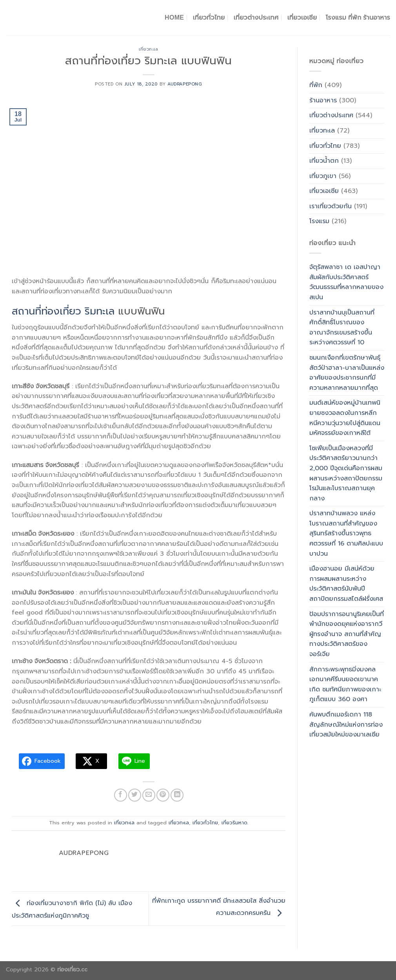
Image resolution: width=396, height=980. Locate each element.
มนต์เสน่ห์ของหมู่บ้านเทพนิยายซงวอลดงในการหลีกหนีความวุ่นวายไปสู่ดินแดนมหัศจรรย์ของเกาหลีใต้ (345, 418)
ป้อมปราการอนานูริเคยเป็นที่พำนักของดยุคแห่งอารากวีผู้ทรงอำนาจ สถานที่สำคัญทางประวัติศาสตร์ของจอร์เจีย (347, 634)
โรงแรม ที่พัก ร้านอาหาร (358, 17)
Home (174, 17)
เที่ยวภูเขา (323, 176)
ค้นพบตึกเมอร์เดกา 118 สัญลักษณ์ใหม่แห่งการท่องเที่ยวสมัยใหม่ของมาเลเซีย (346, 725)
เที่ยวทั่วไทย (209, 17)
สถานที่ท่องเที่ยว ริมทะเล (63, 311)
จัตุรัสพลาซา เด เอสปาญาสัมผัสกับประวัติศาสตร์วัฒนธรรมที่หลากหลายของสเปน (346, 282)
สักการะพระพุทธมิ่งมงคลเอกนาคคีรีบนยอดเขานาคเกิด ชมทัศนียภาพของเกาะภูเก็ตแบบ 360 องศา (345, 685)
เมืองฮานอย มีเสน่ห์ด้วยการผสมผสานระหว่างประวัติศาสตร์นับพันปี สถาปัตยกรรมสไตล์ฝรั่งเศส (346, 584)
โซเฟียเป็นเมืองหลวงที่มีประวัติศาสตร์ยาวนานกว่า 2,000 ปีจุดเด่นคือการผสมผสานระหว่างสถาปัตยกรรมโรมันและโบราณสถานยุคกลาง (346, 473)
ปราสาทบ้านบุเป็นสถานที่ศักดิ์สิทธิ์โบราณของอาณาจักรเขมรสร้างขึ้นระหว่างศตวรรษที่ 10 (342, 328)
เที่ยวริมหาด (234, 823)
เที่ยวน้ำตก (324, 161)
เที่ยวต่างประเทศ (256, 17)
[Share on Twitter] (135, 795)
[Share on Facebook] (121, 795)
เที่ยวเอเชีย (302, 17)
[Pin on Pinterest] (163, 795)
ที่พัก (316, 85)
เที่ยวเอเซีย (324, 191)
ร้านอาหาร (323, 100)
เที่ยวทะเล (148, 49)
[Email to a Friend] (149, 795)
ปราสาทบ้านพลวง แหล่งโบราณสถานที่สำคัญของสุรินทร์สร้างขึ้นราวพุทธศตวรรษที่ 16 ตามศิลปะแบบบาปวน (346, 533)
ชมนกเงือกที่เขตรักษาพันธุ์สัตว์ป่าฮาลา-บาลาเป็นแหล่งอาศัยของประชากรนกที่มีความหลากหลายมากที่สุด (347, 373)
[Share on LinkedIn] (177, 795)
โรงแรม (319, 221)
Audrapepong (185, 84)
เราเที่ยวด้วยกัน (331, 206)
